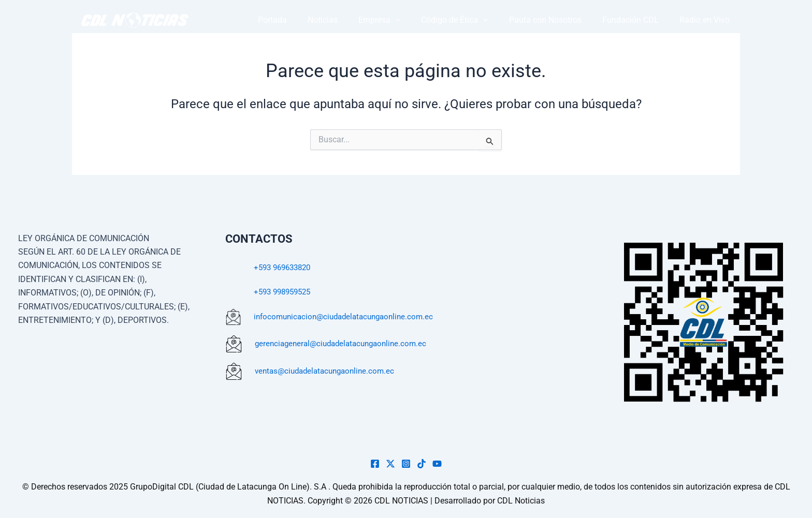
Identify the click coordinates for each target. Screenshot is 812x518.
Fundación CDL (641, 20)
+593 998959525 (285, 292)
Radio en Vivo (708, 20)
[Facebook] (375, 464)
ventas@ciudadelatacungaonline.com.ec (329, 371)
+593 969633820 (285, 267)
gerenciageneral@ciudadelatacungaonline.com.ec (346, 343)
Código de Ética (480, 20)
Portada (320, 20)
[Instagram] (406, 464)
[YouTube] (437, 464)
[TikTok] (422, 464)
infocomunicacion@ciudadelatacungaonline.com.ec (349, 316)
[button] (428, 20)
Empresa (412, 20)
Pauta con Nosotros (563, 20)
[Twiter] (390, 464)
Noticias (363, 20)
